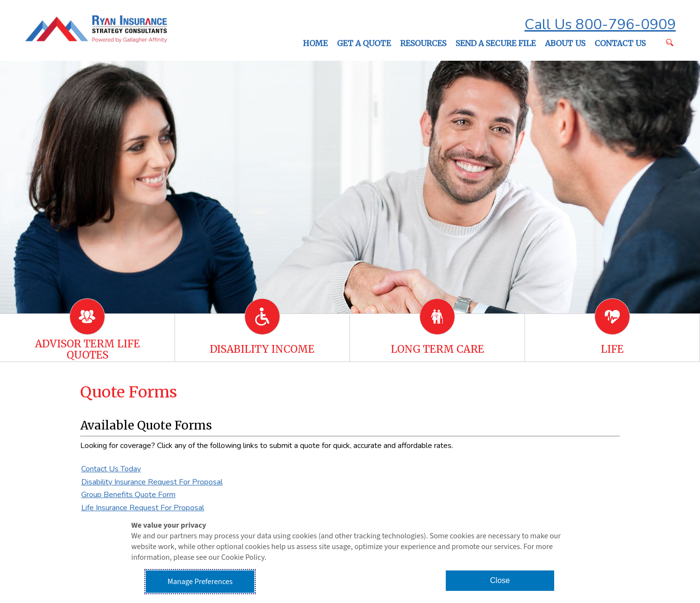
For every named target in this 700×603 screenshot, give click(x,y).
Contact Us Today (111, 469)
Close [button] (500, 580)
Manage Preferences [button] (200, 582)
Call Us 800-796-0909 (600, 25)
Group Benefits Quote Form (128, 495)
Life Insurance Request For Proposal (143, 508)
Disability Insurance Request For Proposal (152, 482)
